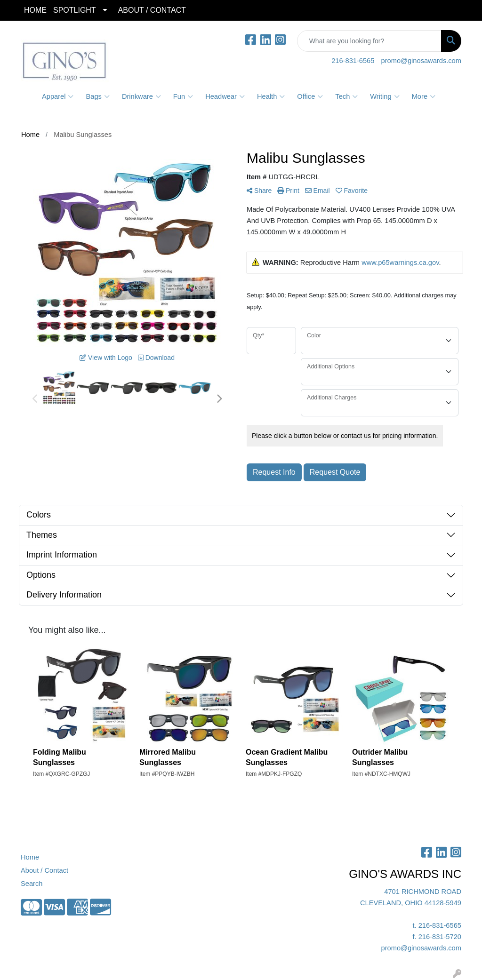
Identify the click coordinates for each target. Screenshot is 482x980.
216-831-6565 (353, 61)
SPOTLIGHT (75, 10)
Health (271, 96)
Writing (385, 96)
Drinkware (141, 96)
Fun (183, 96)
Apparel (58, 96)
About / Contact (44, 870)
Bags (97, 96)
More (424, 96)
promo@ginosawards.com (421, 61)
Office (310, 96)
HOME (35, 10)
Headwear (225, 96)
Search (32, 884)
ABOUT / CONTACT (152, 10)
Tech (346, 96)
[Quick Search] (369, 41)
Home (30, 857)
